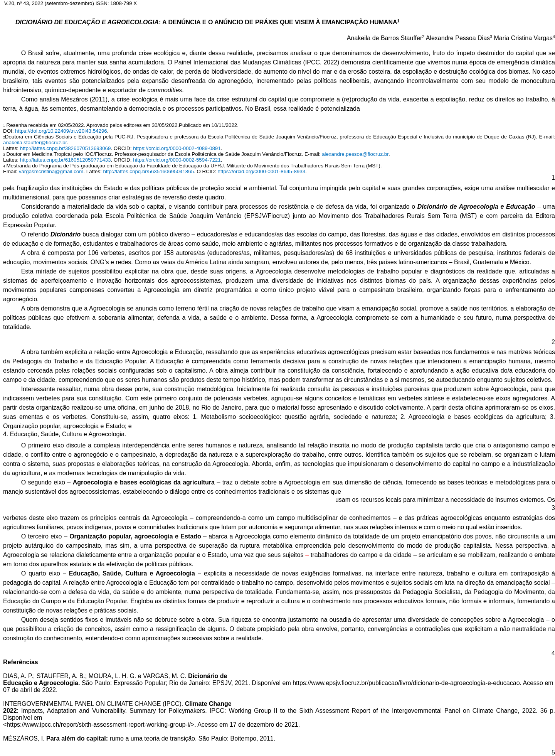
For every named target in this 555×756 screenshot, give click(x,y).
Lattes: (12, 148)
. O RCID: (206, 171)
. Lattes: (93, 171)
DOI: (9, 131)
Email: (11, 171)
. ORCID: (122, 148)
